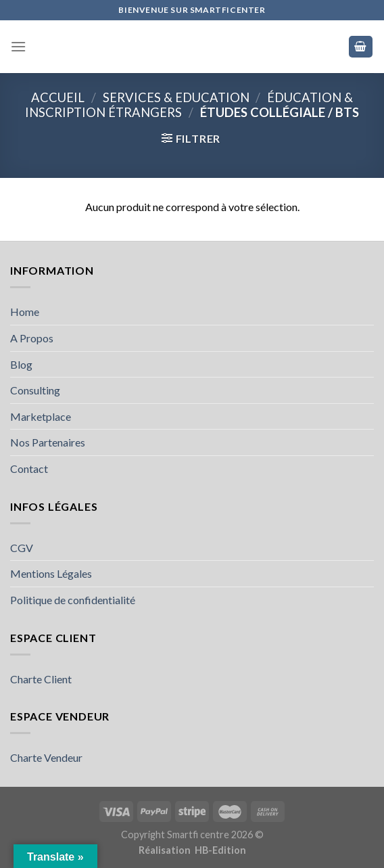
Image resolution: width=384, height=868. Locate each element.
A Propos (32, 338)
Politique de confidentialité (73, 600)
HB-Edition (220, 850)
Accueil (58, 97)
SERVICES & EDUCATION (176, 97)
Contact (29, 469)
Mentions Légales (51, 573)
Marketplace (41, 416)
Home (25, 312)
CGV (22, 548)
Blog (21, 364)
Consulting (35, 390)
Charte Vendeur (46, 757)
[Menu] (18, 46)
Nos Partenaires (48, 442)
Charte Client (41, 679)
